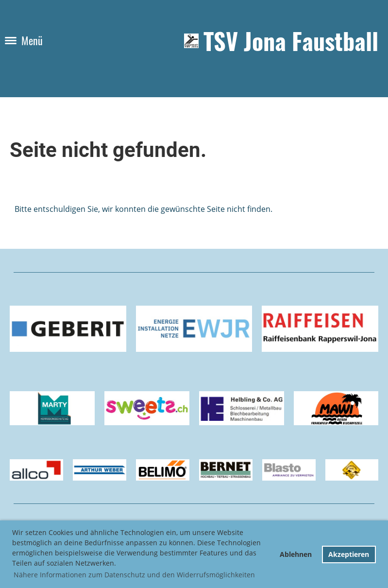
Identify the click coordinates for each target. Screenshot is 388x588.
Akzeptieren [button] (349, 554)
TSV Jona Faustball (291, 41)
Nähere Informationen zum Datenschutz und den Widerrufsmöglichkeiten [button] (134, 575)
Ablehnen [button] (296, 554)
